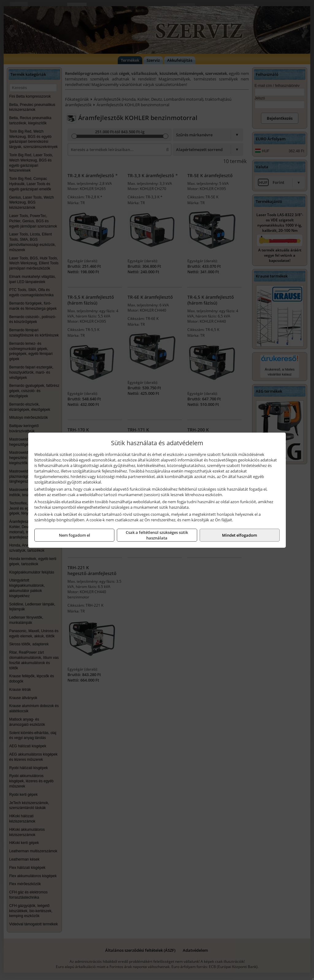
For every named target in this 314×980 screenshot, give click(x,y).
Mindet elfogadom (239, 535)
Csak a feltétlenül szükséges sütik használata (157, 535)
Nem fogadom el (75, 535)
